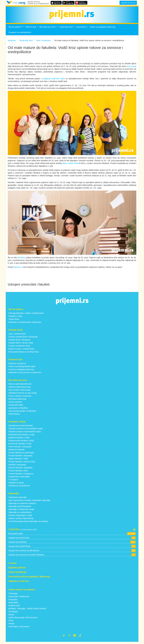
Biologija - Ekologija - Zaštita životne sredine (27, 610)
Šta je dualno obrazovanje (20, 392)
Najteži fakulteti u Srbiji (18, 460)
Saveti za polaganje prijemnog (103, 28)
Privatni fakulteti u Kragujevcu (21, 475)
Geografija (13, 601)
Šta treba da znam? (49, 29)
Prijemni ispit (32, 29)
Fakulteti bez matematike (19, 478)
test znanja (132, 68)
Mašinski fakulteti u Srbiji (19, 439)
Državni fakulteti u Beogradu (21, 469)
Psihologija (13, 595)
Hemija (11, 625)
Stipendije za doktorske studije (21, 511)
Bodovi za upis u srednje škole (21, 350)
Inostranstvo (82, 29)
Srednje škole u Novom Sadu (21, 344)
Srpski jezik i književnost (19, 598)
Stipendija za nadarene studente (22, 505)
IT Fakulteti (13, 481)
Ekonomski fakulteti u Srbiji (20, 445)
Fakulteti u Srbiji (15, 318)
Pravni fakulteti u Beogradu (20, 448)
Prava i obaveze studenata (20, 398)
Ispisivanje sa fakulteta (18, 410)
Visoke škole (14, 321)
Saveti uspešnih (15, 404)
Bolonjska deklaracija (18, 401)
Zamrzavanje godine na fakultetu (22, 413)
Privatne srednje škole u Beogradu (23, 338)
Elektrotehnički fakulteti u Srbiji (21, 436)
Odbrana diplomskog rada (19, 389)
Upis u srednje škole (17, 335)
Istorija (11, 616)
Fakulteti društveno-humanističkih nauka (26, 430)
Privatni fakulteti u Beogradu (20, 457)
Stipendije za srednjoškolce (20, 514)
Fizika (11, 622)
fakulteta (21, 259)
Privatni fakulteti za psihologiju (21, 454)
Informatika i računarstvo (19, 628)
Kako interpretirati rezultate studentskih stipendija (29, 502)
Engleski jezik (14, 607)
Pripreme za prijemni (17, 365)
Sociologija (13, 613)
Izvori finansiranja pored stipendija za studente (28, 523)
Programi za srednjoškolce (20, 34)
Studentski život (67, 29)
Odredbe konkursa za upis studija (23, 395)
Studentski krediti (16, 407)
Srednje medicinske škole (19, 347)
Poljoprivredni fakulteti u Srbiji (21, 442)
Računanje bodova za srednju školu (24, 353)
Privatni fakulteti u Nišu (18, 472)
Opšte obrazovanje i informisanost (23, 619)
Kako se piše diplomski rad (20, 386)
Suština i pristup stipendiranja (21, 520)
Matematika (13, 604)
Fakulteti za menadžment (19, 487)
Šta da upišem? (17, 29)
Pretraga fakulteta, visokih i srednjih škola (26, 315)
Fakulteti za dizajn (16, 484)
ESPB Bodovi (14, 416)
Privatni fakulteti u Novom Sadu (22, 463)
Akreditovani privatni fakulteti (21, 427)
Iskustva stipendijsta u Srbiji (20, 517)
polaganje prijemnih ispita (54, 80)
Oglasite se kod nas (128, 3)
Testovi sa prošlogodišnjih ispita (22, 368)
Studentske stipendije (18, 499)
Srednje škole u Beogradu (19, 341)
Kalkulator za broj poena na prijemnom (25, 374)
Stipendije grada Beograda (20, 508)
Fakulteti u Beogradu (17, 466)
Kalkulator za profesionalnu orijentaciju (25, 324)
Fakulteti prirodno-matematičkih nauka (25, 433)
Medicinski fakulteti (17, 451)
